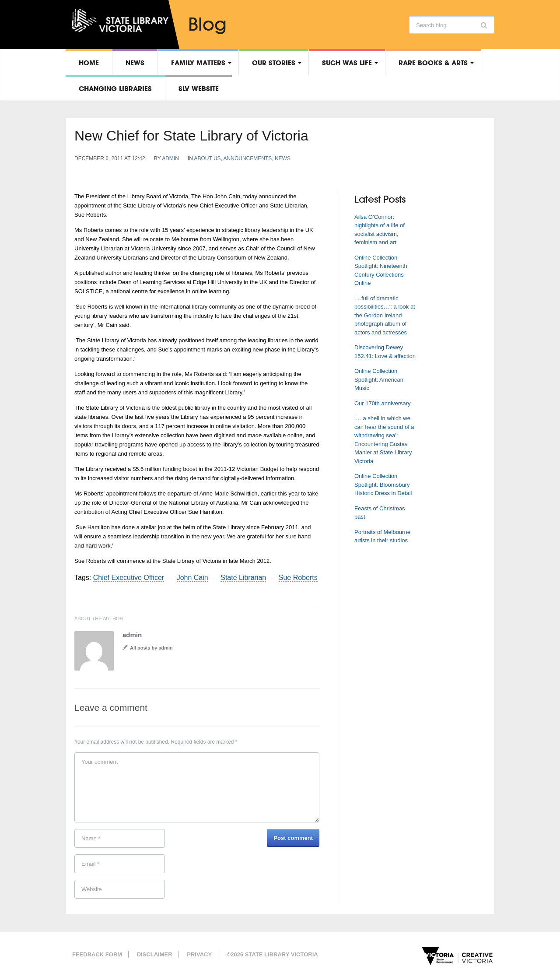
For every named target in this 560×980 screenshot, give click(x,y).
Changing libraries (115, 88)
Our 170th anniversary (383, 403)
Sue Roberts (298, 578)
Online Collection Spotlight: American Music (379, 379)
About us (207, 158)
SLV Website (199, 88)
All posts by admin (151, 648)
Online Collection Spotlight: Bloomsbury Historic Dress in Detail (383, 485)
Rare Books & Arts (433, 63)
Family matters (198, 63)
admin (170, 158)
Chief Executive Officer (129, 578)
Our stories (274, 63)
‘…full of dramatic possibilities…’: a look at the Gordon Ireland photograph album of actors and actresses (385, 315)
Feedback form (97, 954)
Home (89, 63)
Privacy (199, 954)
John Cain (192, 578)
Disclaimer (155, 954)
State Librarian (243, 578)
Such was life (347, 63)
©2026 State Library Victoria (272, 954)
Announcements (248, 158)
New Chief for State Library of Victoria (191, 136)
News (135, 63)
